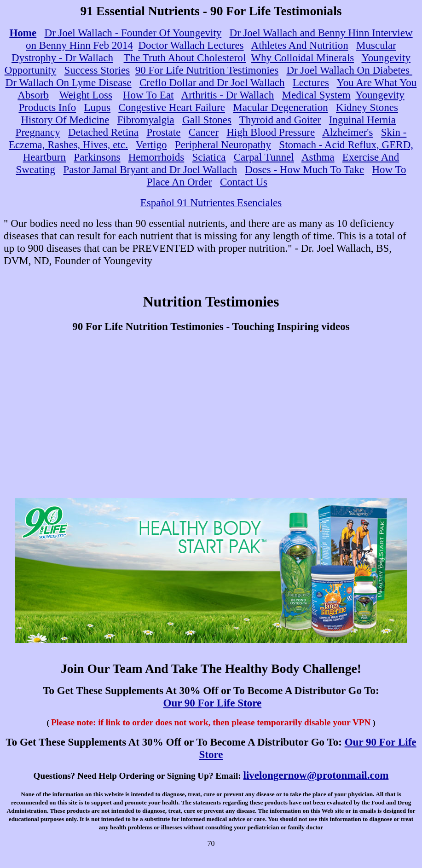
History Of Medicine (65, 120)
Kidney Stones (367, 107)
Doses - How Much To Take (304, 169)
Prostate (163, 132)
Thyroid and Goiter (280, 120)
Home (23, 33)
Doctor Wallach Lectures (191, 45)
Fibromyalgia (146, 120)
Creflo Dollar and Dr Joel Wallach (212, 82)
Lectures (311, 82)
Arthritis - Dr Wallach (228, 95)
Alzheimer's (347, 132)
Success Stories (97, 70)
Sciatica (209, 157)
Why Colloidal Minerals (302, 58)
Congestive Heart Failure (172, 107)
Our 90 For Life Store (213, 703)
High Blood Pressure (271, 132)
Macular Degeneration (280, 107)
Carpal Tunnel (264, 157)
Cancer (204, 132)
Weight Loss (86, 95)
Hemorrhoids (156, 157)
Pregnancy (38, 132)
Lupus (98, 107)
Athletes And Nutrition (300, 45)
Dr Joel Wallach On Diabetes (349, 70)
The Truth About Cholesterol (185, 58)
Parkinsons (97, 157)
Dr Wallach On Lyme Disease (69, 82)
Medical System (316, 95)
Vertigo (151, 145)
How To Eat (148, 95)
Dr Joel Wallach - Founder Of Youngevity (133, 33)
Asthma (318, 157)
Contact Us (244, 182)
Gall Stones (207, 120)
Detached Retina (103, 132)
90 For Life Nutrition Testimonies (207, 70)
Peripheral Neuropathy (223, 145)
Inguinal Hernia (362, 120)
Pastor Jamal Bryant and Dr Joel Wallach (150, 169)
